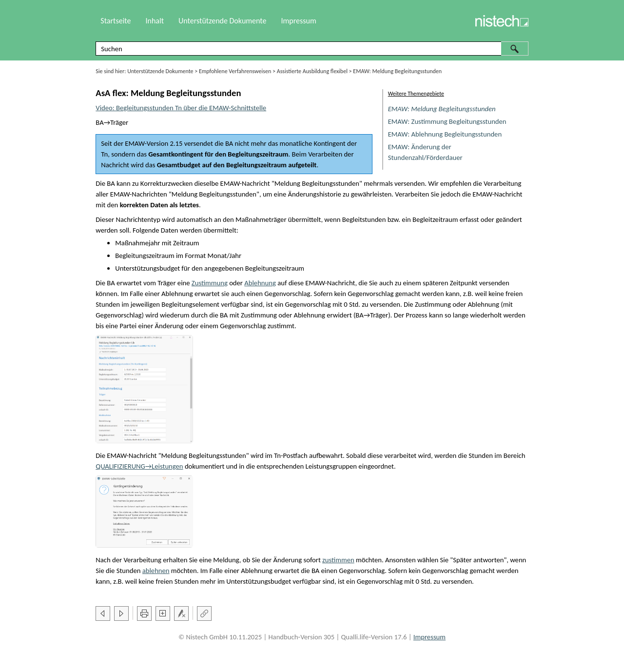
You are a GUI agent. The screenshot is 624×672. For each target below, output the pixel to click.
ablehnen (156, 571)
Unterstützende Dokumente (160, 71)
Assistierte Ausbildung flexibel (312, 71)
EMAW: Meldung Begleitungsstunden (442, 109)
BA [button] (99, 122)
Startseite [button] (116, 21)
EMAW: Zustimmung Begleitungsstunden (447, 121)
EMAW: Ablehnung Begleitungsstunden (445, 134)
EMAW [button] (135, 143)
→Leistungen (139, 466)
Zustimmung (210, 283)
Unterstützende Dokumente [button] (222, 21)
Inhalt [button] (155, 21)
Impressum (298, 21)
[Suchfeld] (312, 49)
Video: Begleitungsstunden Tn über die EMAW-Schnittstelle (181, 108)
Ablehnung (260, 283)
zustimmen (338, 560)
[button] (515, 49)
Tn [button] (104, 154)
